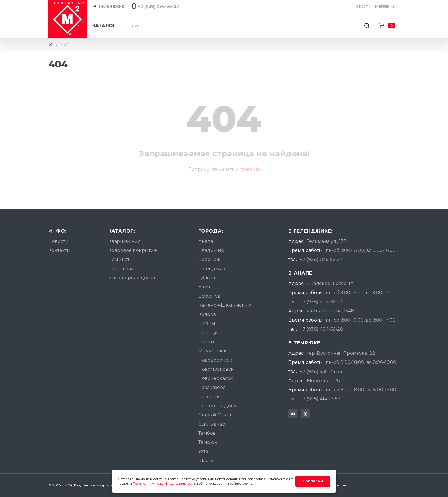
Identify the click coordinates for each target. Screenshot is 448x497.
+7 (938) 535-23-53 (321, 371)
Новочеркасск (216, 378)
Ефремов (209, 296)
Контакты (59, 250)
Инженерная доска (132, 278)
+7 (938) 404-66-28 (322, 329)
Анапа (206, 241)
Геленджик (108, 7)
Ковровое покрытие (133, 250)
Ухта (203, 451)
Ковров (207, 314)
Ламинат (119, 259)
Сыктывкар (212, 424)
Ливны (207, 323)
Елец (204, 287)
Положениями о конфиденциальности (164, 484)
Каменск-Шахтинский (225, 305)
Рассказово (212, 387)
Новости (361, 6)
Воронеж (209, 259)
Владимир (211, 250)
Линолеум (121, 269)
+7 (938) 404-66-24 (321, 302)
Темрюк (208, 442)
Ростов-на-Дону (217, 406)
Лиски (206, 342)
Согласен (313, 481)
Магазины (385, 6)
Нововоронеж (215, 360)
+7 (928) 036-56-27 (321, 259)
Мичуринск (212, 351)
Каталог (104, 26)
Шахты (206, 461)
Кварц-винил (125, 241)
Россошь (209, 397)
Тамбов (207, 433)
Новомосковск (216, 369)
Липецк (208, 333)
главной (249, 169)
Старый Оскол (215, 415)
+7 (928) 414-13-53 (320, 399)
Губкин (207, 278)
